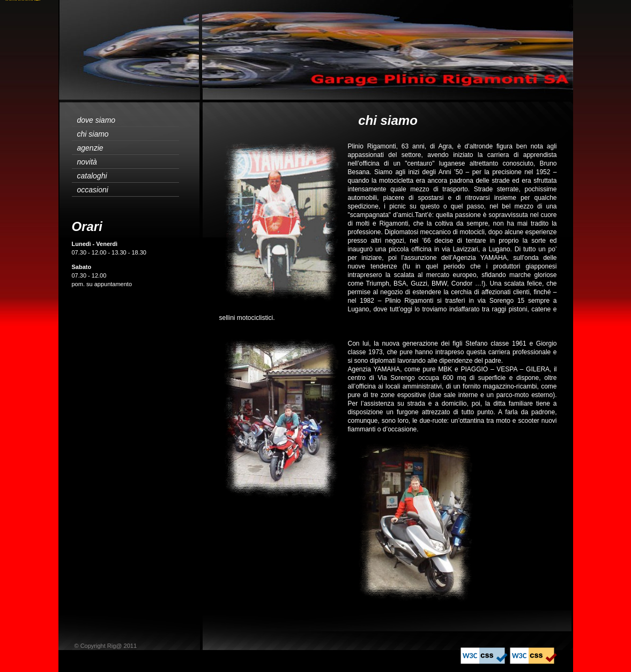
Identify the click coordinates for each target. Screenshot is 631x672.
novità (87, 162)
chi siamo (93, 134)
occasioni (93, 190)
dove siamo (96, 120)
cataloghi (92, 176)
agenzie (90, 148)
